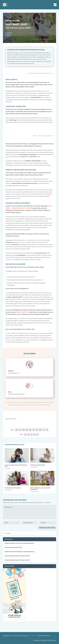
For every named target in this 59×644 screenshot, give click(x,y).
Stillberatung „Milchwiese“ (38, 465)
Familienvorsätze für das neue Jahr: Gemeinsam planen (19, 543)
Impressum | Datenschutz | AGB (42, 640)
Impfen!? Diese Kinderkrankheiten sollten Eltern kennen (19, 552)
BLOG (9, 34)
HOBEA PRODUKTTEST (23, 312)
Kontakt (54, 640)
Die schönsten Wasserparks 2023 (13, 547)
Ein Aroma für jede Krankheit (13, 488)
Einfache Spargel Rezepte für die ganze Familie (17, 556)
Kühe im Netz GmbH (33, 636)
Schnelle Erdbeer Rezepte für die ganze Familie (17, 560)
